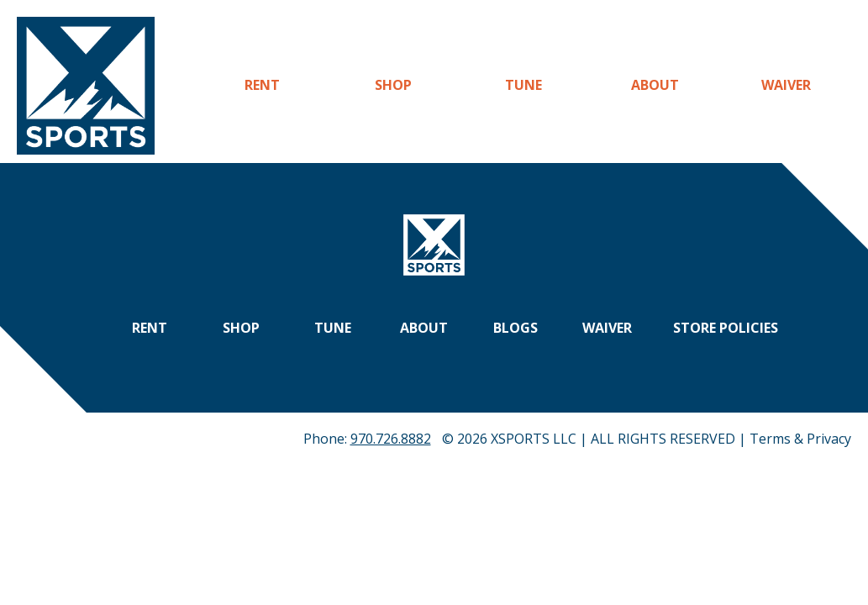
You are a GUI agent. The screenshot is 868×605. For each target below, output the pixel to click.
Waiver (786, 85)
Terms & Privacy (800, 439)
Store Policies (726, 328)
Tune (523, 85)
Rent (262, 85)
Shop (393, 85)
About (655, 85)
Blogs (516, 328)
